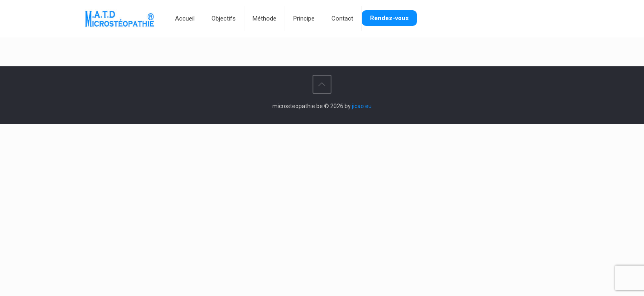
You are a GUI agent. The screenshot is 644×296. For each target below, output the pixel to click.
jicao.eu (362, 106)
